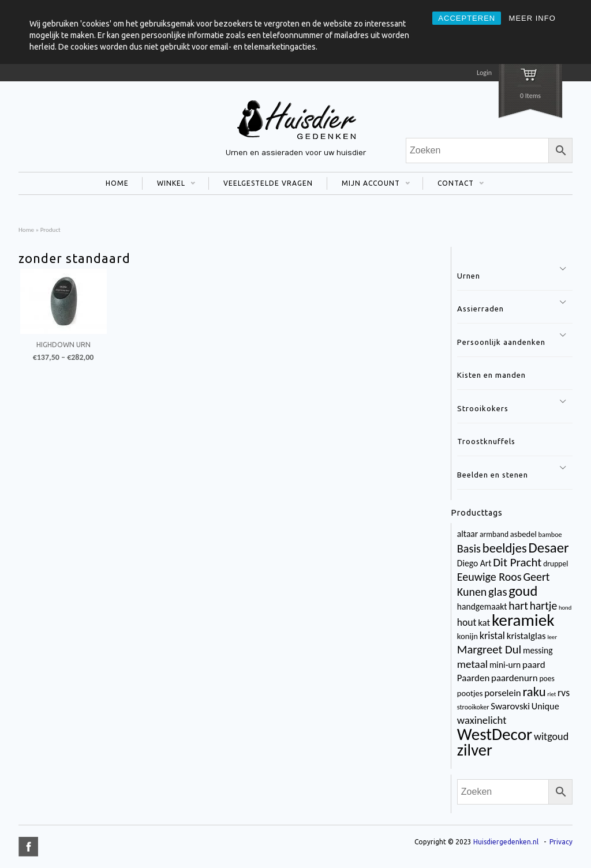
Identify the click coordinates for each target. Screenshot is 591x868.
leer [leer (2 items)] (552, 637)
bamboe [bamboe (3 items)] (550, 534)
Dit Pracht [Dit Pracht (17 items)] (517, 562)
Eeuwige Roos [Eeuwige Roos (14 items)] (489, 577)
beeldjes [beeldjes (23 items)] (505, 548)
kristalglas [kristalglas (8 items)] (526, 636)
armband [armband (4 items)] (494, 534)
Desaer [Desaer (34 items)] (549, 548)
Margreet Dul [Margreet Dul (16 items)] (489, 649)
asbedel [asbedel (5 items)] (523, 534)
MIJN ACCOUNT (369, 185)
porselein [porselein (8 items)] (503, 693)
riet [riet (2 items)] (551, 694)
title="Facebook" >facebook (28, 847)
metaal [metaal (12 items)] (472, 664)
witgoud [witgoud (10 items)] (551, 737)
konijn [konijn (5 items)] (467, 636)
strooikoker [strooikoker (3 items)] (473, 707)
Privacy (561, 842)
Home (26, 230)
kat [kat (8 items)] (484, 623)
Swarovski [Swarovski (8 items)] (510, 706)
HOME (117, 183)
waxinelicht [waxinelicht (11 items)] (482, 720)
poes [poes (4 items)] (547, 679)
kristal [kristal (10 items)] (492, 636)
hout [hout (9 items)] (467, 622)
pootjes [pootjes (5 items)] (470, 693)
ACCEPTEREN (467, 18)
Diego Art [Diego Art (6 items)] (474, 563)
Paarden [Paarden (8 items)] (473, 678)
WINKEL (169, 185)
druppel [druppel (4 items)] (556, 564)
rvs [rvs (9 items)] (564, 693)
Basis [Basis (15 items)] (469, 548)
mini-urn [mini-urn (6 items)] (505, 665)
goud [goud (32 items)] (523, 591)
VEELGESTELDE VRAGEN (268, 183)
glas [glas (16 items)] (498, 592)
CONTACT (453, 185)
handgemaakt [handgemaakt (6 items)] (482, 606)
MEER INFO (532, 18)
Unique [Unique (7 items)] (545, 706)
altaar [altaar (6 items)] (467, 534)
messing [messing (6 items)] (538, 650)
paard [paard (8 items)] (534, 665)
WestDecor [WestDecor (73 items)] (495, 734)
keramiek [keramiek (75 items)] (523, 620)
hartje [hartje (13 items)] (544, 606)
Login (484, 73)
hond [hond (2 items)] (565, 608)
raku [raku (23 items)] (534, 692)
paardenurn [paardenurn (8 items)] (515, 678)
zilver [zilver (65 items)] (475, 750)
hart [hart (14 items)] (518, 606)
